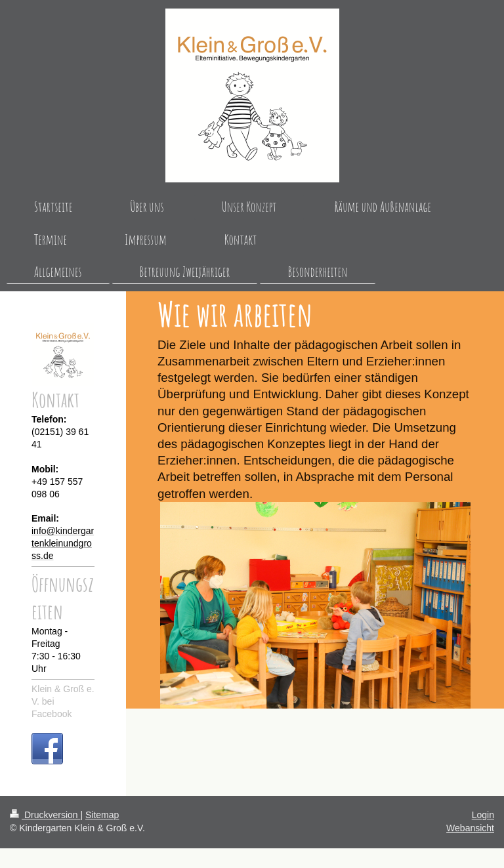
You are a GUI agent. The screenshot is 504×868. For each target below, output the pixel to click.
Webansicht (470, 828)
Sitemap (102, 815)
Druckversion (45, 815)
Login (483, 815)
